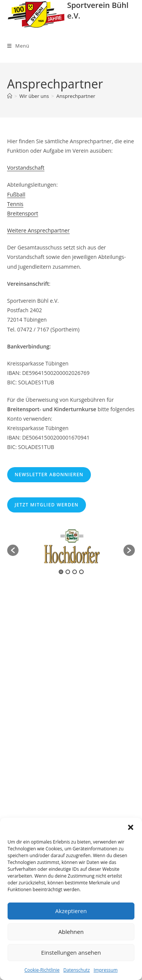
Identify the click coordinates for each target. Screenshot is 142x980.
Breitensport (23, 213)
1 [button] (61, 572)
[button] (131, 827)
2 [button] (68, 572)
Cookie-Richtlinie (42, 970)
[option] (71, 547)
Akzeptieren (71, 911)
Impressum (105, 970)
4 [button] (81, 572)
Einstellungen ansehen (71, 952)
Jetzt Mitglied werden (47, 505)
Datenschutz (76, 970)
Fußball (16, 194)
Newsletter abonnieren (49, 475)
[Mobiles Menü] (18, 46)
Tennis (15, 204)
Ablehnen (71, 932)
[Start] (10, 96)
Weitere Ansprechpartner (38, 230)
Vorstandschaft (26, 168)
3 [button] (75, 572)
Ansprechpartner (76, 96)
